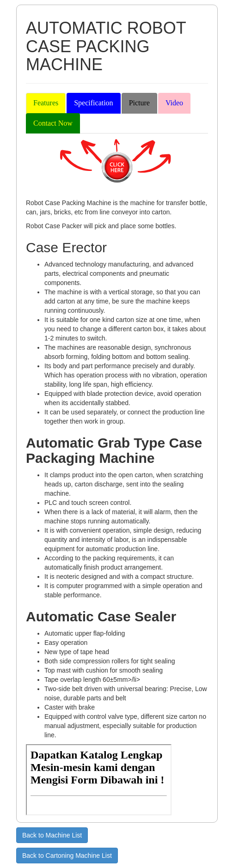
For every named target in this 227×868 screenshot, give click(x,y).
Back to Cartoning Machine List (67, 856)
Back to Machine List (52, 835)
